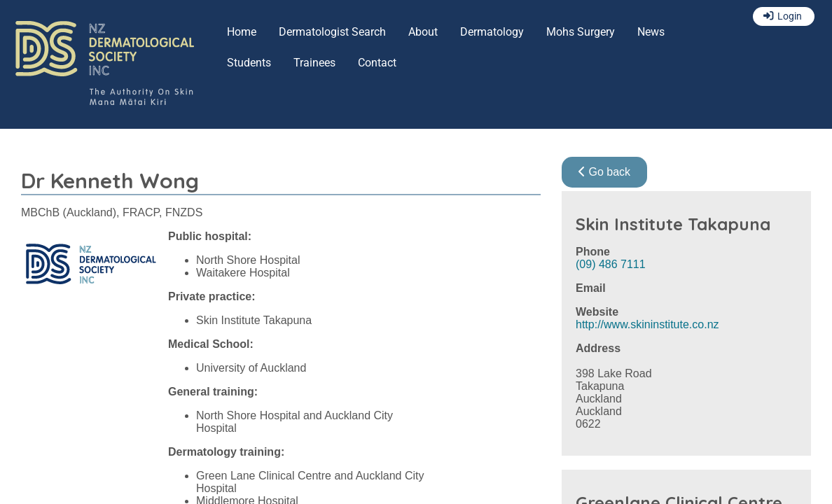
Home (242, 32)
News (651, 32)
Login (790, 16)
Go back (604, 172)
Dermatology (492, 32)
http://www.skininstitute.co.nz (647, 324)
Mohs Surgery (581, 32)
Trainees (314, 63)
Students (249, 63)
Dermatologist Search (332, 32)
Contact (377, 63)
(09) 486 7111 (611, 264)
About (423, 32)
